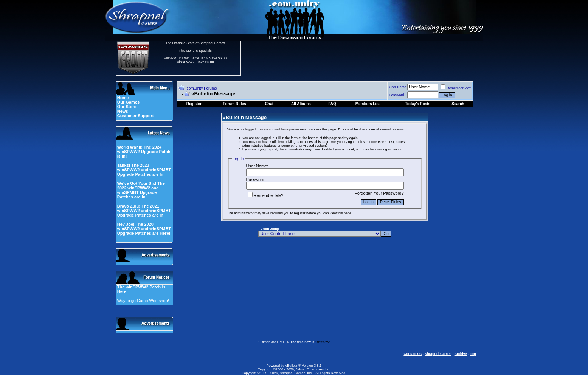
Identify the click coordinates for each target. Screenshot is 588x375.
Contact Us (413, 354)
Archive (461, 354)
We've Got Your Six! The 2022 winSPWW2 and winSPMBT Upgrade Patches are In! (141, 190)
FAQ (332, 104)
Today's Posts (418, 104)
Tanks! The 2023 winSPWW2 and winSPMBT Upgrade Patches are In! (144, 170)
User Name (398, 87)
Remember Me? (456, 88)
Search (458, 104)
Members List (368, 104)
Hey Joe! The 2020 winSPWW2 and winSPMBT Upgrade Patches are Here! (144, 229)
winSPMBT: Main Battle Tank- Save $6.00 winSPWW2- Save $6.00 (195, 60)
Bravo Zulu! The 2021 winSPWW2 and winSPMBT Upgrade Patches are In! (144, 211)
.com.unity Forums (201, 88)
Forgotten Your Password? (379, 193)
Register (194, 104)
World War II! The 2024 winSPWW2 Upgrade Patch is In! (144, 152)
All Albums (301, 104)
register (299, 213)
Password (397, 95)
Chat (269, 104)
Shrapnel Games (438, 354)
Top (473, 354)
